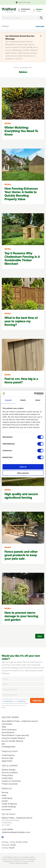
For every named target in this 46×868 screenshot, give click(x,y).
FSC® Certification (9, 730)
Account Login (8, 758)
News (4, 727)
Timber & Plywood (9, 804)
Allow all (23, 467)
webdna (25, 863)
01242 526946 (7, 829)
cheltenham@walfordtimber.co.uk (16, 832)
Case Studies (7, 724)
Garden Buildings (9, 807)
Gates (4, 795)
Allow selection (23, 473)
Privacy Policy (8, 701)
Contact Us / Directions (11, 781)
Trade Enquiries (8, 755)
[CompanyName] (23, 689)
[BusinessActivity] (23, 695)
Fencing (5, 792)
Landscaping (7, 798)
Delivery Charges (9, 770)
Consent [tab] (8, 400)
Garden (5, 801)
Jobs (3, 744)
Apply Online (7, 761)
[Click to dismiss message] (41, 36)
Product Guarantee (10, 784)
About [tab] (38, 400)
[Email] (23, 684)
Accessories (7, 809)
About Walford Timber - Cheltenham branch (20, 721)
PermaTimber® (8, 732)
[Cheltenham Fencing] (9, 10)
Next (40, 636)
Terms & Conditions (10, 772)
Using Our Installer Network (13, 738)
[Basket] (38, 10)
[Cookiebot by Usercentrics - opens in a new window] (34, 394)
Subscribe (37, 701)
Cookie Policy (22, 701)
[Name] (23, 679)
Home (16, 67)
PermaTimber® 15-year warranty (15, 735)
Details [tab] (23, 400)
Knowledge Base (9, 747)
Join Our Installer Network (12, 741)
